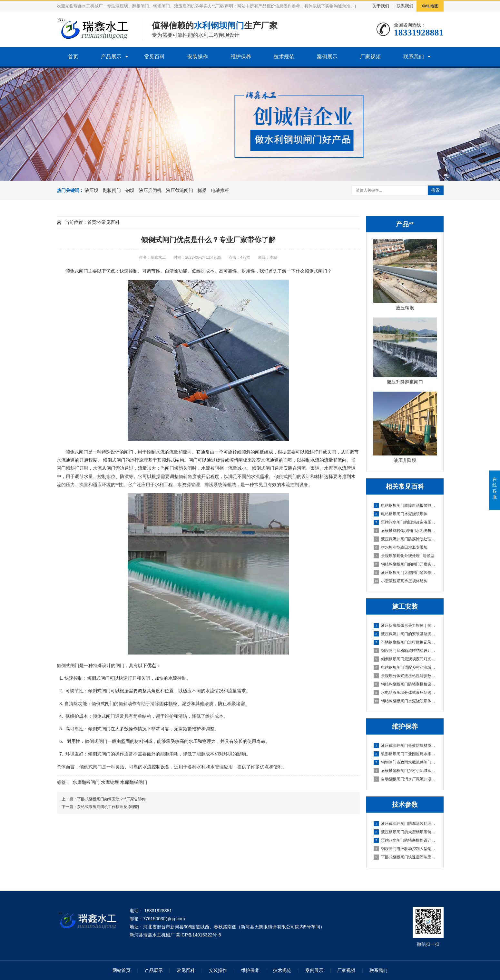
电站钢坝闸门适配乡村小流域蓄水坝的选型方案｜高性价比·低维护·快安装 (405, 667)
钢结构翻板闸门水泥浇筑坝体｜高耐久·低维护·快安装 (405, 701)
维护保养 (241, 57)
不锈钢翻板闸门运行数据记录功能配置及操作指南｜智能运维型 (405, 642)
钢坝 (130, 190)
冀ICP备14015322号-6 (198, 935)
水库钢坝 (110, 782)
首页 (73, 57)
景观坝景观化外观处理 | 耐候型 (404, 556)
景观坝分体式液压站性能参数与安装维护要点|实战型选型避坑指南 (405, 676)
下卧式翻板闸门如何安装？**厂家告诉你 (111, 799)
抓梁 (202, 190)
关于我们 (381, 6)
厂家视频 (370, 57)
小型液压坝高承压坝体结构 (401, 581)
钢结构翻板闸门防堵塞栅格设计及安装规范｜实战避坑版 (405, 684)
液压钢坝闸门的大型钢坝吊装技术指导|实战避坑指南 (405, 832)
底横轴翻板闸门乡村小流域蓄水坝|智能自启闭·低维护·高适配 (405, 771)
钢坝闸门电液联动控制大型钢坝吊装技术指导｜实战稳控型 (405, 849)
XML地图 (430, 6)
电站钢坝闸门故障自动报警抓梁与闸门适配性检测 (405, 505)
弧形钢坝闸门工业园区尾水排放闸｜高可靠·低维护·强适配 (405, 754)
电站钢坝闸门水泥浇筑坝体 (401, 514)
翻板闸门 (112, 190)
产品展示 (111, 57)
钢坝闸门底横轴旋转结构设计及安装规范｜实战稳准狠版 (405, 651)
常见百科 (154, 57)
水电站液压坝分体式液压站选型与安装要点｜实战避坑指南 (405, 693)
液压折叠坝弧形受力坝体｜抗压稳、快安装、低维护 (405, 625)
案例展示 (327, 57)
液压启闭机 (150, 190)
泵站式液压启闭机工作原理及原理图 (108, 807)
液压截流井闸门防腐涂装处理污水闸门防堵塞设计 (405, 539)
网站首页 (122, 970)
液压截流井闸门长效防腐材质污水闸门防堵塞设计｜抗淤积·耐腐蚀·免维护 (405, 745)
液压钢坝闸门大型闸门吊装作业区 (405, 573)
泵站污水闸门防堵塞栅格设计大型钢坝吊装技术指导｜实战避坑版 (405, 840)
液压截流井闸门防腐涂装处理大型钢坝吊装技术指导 (405, 824)
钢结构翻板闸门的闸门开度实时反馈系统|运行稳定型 (405, 564)
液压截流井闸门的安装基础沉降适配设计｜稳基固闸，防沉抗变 (405, 634)
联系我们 (405, 6)
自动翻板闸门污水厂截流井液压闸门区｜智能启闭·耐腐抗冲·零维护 (405, 779)
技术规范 (284, 57)
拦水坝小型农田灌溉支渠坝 (401, 547)
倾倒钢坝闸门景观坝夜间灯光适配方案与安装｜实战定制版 (405, 659)
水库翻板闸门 (86, 782)
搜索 (436, 190)
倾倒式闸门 (77, 452)
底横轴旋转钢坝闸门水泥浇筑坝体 (405, 531)
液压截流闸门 (180, 190)
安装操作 (198, 57)
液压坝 (92, 190)
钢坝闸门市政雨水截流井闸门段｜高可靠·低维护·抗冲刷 (405, 762)
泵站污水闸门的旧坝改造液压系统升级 (405, 522)
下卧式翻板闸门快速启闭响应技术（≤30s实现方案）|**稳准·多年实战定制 (405, 857)
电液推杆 (220, 190)
